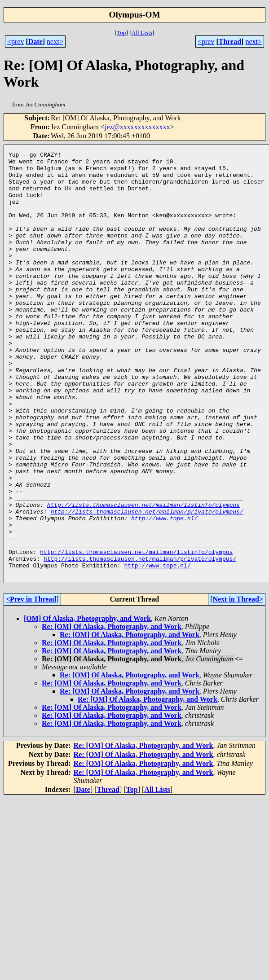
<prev (15, 42)
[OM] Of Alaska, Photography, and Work (87, 703)
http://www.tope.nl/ (164, 592)
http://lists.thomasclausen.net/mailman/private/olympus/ (147, 584)
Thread (230, 42)
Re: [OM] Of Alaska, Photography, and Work (112, 711)
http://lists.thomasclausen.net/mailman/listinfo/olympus (143, 576)
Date (35, 42)
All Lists (142, 33)
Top (121, 33)
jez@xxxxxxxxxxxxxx (137, 127)
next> (55, 42)
